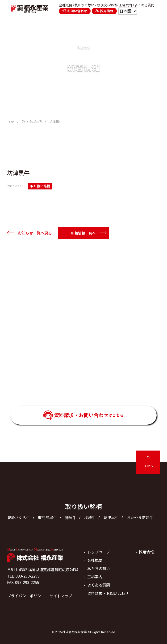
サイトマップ (61, 596)
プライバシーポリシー (26, 596)
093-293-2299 (90, 372)
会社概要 (66, 5)
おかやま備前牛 (140, 518)
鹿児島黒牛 (47, 518)
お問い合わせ (75, 11)
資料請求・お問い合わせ (89, 415)
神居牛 (71, 518)
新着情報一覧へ (83, 233)
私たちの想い (84, 5)
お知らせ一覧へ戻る (35, 233)
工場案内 (125, 5)
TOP (10, 122)
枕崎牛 (90, 518)
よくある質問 (144, 5)
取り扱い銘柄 (107, 5)
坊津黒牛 (111, 518)
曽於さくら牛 (19, 518)
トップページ (99, 552)
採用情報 (104, 11)
